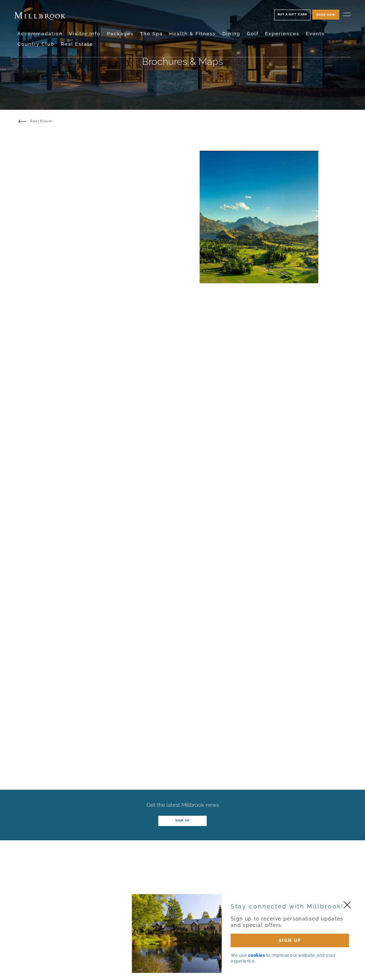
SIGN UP (290, 940)
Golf (253, 34)
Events (315, 34)
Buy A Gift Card (292, 14)
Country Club (36, 44)
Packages (120, 34)
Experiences (282, 34)
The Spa (151, 34)
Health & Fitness (193, 34)
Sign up (182, 820)
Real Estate (77, 44)
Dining (232, 34)
